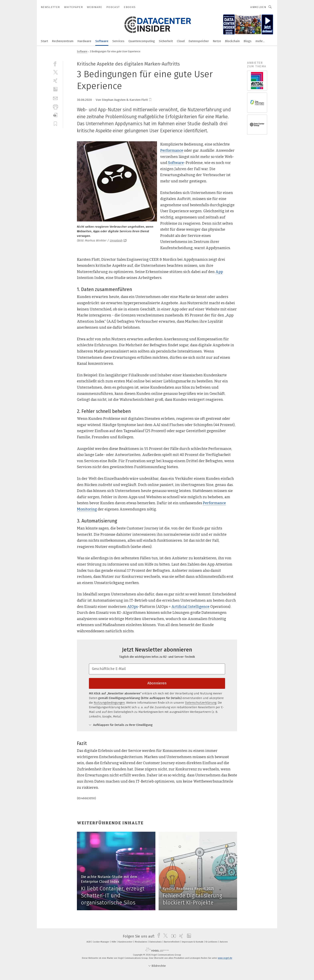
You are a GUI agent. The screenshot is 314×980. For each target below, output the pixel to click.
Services (118, 41)
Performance (172, 151)
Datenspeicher (199, 41)
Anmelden (258, 7)
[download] (55, 115)
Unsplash (118, 240)
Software (102, 41)
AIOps (132, 607)
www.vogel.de (225, 958)
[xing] (55, 81)
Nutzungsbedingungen (109, 703)
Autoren (224, 942)
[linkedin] (55, 89)
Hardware (84, 41)
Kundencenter (126, 942)
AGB (89, 942)
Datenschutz (156, 942)
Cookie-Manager (101, 942)
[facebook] (55, 63)
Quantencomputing (142, 41)
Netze (217, 41)
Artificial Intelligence (190, 607)
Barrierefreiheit (172, 942)
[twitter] (55, 72)
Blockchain (232, 41)
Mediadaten (141, 942)
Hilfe (114, 942)
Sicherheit (166, 41)
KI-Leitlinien (212, 942)
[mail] (55, 98)
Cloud (181, 41)
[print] (55, 107)
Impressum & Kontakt (193, 942)
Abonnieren (157, 683)
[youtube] (173, 936)
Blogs (248, 41)
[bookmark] (150, 100)
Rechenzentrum (63, 41)
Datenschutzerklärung (201, 703)
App (219, 272)
